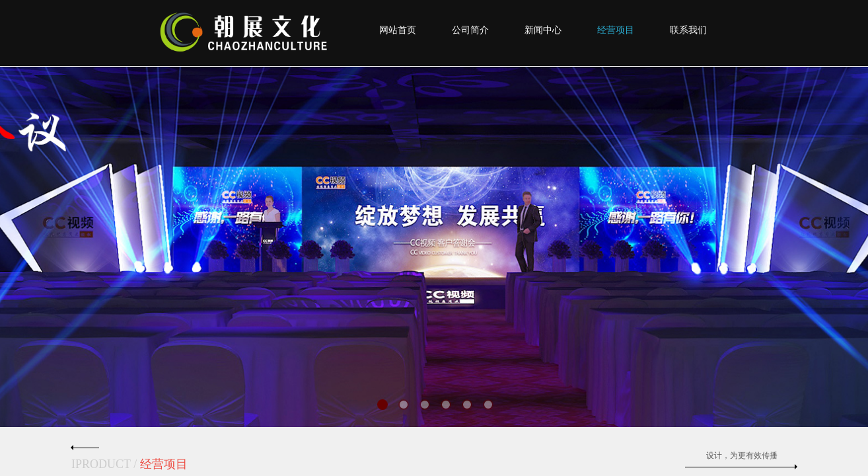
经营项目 (616, 30)
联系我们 (688, 30)
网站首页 (398, 30)
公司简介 (470, 30)
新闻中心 (543, 30)
